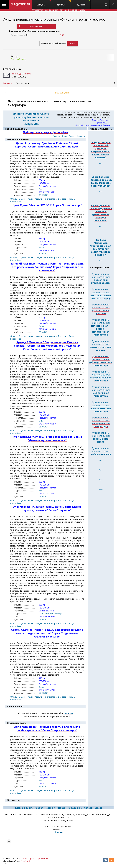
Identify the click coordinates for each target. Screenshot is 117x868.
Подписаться (36, 26)
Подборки (83, 3)
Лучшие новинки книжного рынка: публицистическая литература (54, 19)
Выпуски (44, 3)
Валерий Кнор (18, 59)
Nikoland (25, 861)
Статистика (12, 69)
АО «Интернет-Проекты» (34, 858)
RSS (62, 35)
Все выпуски (62, 93)
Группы (64, 3)
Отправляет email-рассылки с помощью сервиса (59, 10)
